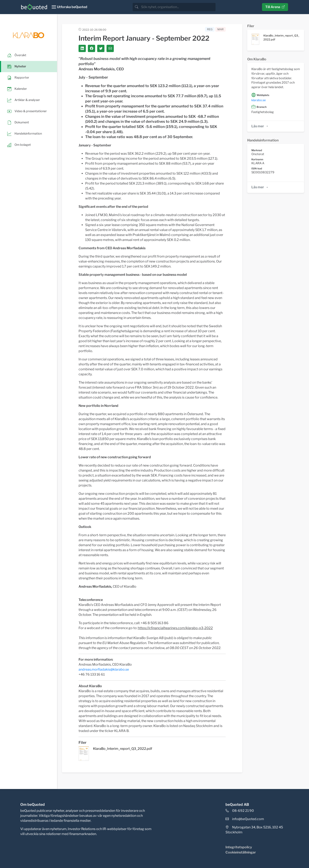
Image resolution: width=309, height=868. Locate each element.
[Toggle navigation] (69, 7)
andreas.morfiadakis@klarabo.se (104, 669)
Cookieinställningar (241, 852)
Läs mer (260, 126)
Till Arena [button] (275, 7)
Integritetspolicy (239, 847)
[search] (178, 7)
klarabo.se (259, 100)
